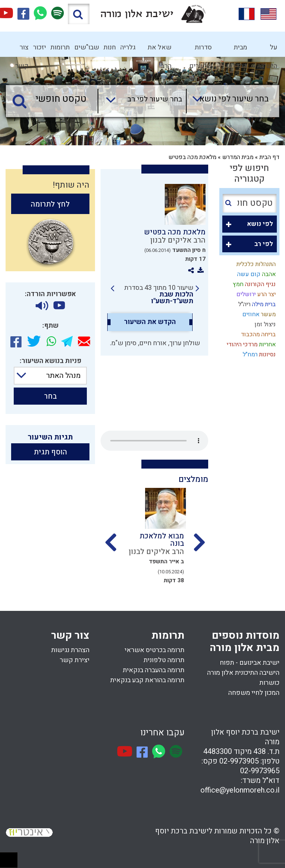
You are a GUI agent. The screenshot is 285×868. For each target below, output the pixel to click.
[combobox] (227, 101)
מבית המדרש (237, 50)
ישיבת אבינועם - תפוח (250, 663)
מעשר (268, 314)
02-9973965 (260, 771)
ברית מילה (263, 304)
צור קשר (22, 50)
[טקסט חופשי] (54, 99)
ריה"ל (244, 304)
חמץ (237, 284)
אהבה (268, 274)
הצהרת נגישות (70, 650)
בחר (50, 396)
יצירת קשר (75, 660)
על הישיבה (267, 50)
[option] (154, 538)
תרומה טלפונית (164, 660)
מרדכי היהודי (241, 344)
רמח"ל (249, 354)
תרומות (60, 47)
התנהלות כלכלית (255, 264)
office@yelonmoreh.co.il (240, 790)
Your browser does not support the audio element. (154, 441)
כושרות (269, 683)
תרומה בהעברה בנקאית (154, 670)
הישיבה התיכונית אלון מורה (243, 673)
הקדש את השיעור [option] (150, 322)
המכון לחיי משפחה (254, 693)
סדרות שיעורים (201, 50)
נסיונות (267, 354)
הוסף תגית (50, 452)
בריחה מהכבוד (258, 334)
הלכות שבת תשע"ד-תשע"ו (172, 298)
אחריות (267, 344)
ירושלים (245, 294)
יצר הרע (266, 294)
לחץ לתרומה (50, 204)
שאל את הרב (160, 50)
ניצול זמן (264, 324)
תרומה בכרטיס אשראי (155, 650)
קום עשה (248, 274)
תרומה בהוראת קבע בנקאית (147, 680)
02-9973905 (239, 761)
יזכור (40, 47)
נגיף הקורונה (260, 284)
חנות (110, 47)
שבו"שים (87, 47)
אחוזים (250, 314)
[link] (155, 295)
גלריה (128, 47)
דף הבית (269, 157)
